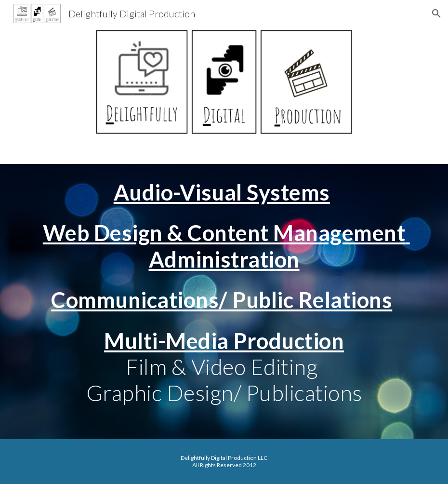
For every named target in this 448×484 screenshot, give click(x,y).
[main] (224, 302)
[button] (436, 13)
